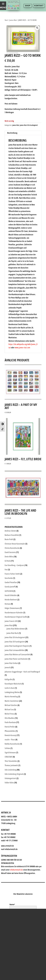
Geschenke (13, 809)
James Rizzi (13, 20)
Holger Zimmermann (12, 608)
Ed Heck (8, 561)
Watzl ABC (12, 821)
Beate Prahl (9, 539)
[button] (37, 28)
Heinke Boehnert (11, 600)
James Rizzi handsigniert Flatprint (17, 646)
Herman (8, 604)
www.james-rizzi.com (22, 348)
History (11, 833)
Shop (28, 6)
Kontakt (39, 6)
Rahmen (11, 815)
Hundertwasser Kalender (14, 613)
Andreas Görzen (10, 531)
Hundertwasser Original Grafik (16, 617)
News (9, 827)
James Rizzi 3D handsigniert (15, 642)
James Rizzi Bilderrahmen (16, 629)
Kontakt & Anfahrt (18, 839)
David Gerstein (10, 552)
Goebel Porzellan (11, 582)
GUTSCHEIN (9, 591)
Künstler (11, 803)
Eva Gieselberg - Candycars (14, 565)
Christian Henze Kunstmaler (15, 544)
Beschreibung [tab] (12, 133)
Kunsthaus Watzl (17, 785)
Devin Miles (9, 557)
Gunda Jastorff (10, 587)
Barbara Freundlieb (12, 535)
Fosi (6, 570)
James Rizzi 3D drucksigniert (29, 125)
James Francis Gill (11, 621)
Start (6, 20)
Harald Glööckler (11, 595)
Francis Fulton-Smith (12, 574)
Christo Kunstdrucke (12, 548)
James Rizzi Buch (12, 633)
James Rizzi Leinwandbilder (15, 650)
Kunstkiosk (13, 797)
